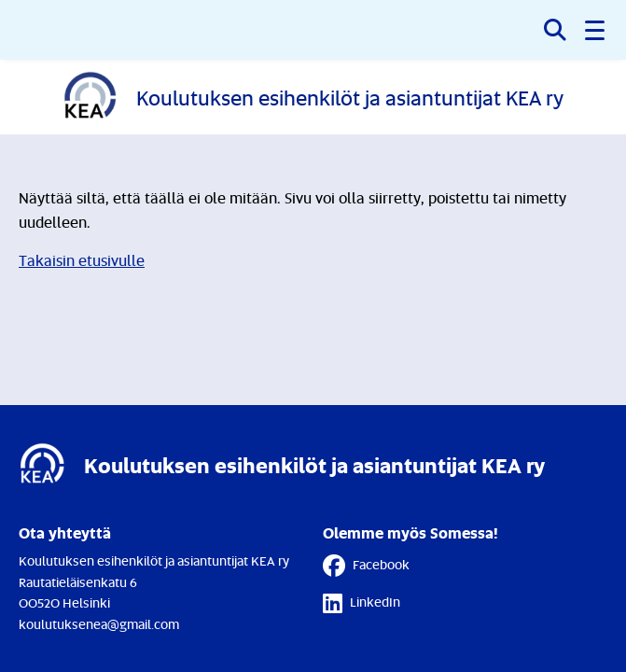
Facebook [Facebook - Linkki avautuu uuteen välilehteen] (366, 566)
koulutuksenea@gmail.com (99, 624)
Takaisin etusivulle (82, 260)
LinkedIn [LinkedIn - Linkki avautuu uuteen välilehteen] (362, 603)
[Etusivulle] (313, 97)
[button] (596, 30)
